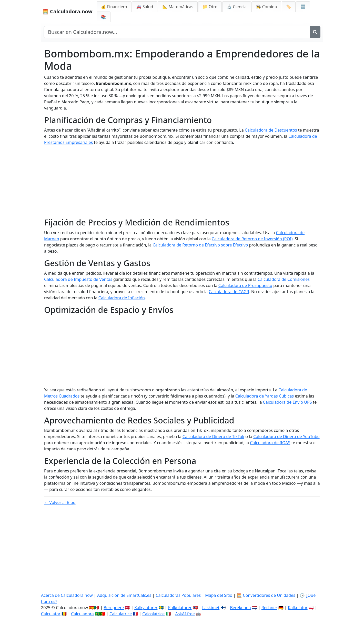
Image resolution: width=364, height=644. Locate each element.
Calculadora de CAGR (229, 292)
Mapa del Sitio (219, 595)
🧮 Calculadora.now (67, 11)
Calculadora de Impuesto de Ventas (78, 279)
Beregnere (114, 608)
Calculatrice (121, 614)
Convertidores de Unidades (269, 595)
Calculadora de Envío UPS (287, 402)
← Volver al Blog (60, 502)
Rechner (269, 608)
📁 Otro (210, 7)
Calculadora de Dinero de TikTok (213, 437)
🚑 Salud (145, 7)
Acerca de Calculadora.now (67, 595)
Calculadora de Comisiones (284, 279)
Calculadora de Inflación (122, 298)
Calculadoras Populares (178, 595)
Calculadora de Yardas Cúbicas (265, 396)
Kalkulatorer (180, 608)
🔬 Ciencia (237, 7)
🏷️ (289, 7)
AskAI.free (185, 614)
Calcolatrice (153, 614)
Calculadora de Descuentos (271, 130)
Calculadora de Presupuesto (245, 285)
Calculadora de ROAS (270, 443)
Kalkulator (298, 608)
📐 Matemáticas (178, 7)
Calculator (51, 614)
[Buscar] (315, 32)
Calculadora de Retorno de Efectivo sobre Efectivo (200, 245)
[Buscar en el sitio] (177, 32)
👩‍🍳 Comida (266, 7)
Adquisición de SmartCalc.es (124, 595)
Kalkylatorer (146, 608)
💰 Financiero (114, 7)
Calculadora (82, 614)
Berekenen (240, 608)
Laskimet (211, 608)
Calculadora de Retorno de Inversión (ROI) (252, 239)
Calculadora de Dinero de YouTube (286, 437)
